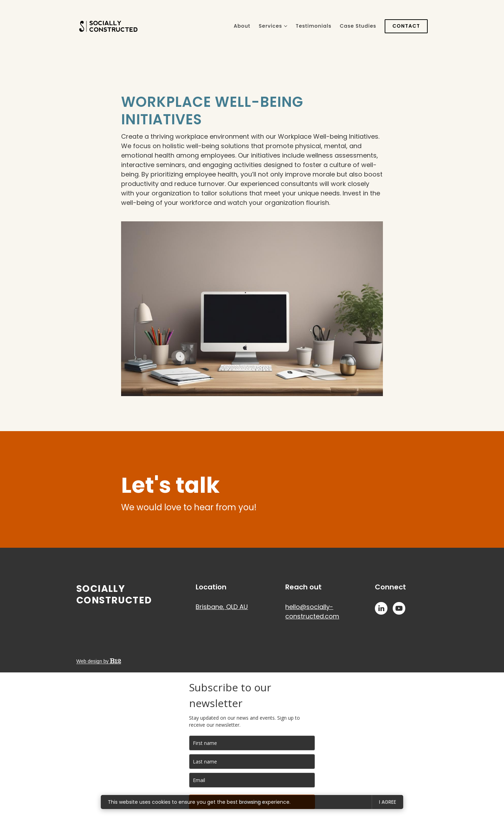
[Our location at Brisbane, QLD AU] (222, 607)
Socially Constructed (114, 594)
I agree (388, 802)
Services (270, 26)
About (242, 26)
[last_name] (252, 762)
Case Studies (358, 26)
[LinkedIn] (381, 608)
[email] (252, 780)
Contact (406, 26)
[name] (252, 743)
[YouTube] (399, 608)
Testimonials (314, 26)
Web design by (99, 661)
